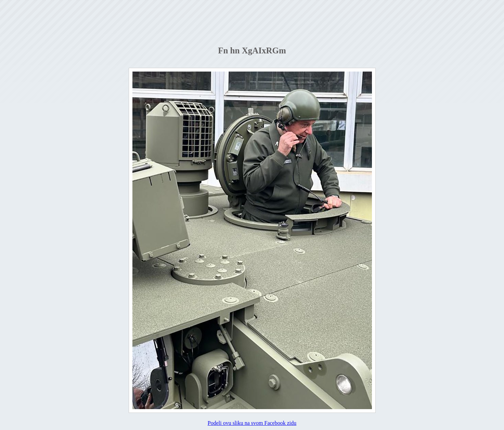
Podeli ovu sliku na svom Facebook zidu (252, 423)
